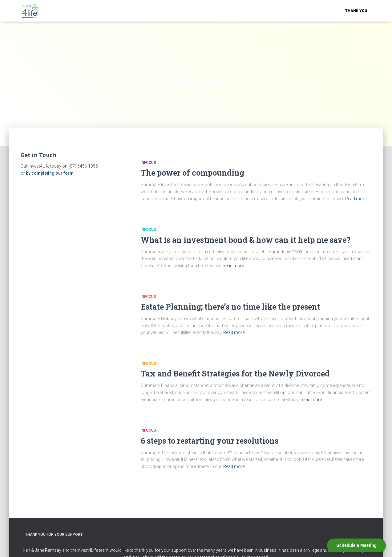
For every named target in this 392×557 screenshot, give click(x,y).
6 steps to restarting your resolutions (210, 441)
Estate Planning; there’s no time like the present (230, 307)
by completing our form (50, 173)
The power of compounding (192, 173)
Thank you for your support (54, 535)
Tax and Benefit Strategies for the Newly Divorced (235, 374)
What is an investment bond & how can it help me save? (246, 240)
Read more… (357, 199)
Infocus (148, 163)
